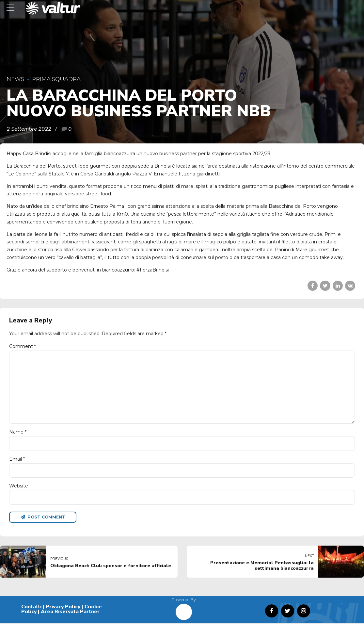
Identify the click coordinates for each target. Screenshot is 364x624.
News (15, 79)
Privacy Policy (63, 607)
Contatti (31, 607)
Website (19, 486)
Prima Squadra (56, 79)
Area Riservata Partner (70, 613)
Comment (23, 346)
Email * (17, 459)
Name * (18, 433)
